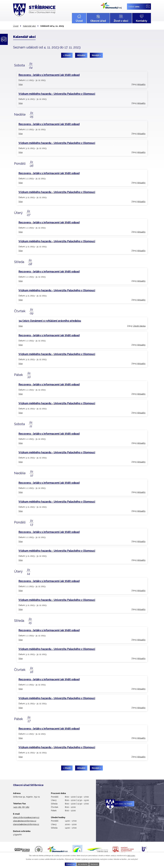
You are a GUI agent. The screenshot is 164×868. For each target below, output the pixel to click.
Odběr (134, 6)
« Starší (65, 55)
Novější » (98, 55)
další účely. (131, 855)
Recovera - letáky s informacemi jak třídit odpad (49, 75)
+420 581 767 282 (21, 807)
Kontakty (142, 21)
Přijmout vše (67, 864)
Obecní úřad (98, 21)
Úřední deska (139, 326)
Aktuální (81, 55)
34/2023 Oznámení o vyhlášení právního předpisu (50, 321)
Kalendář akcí (29, 26)
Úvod (79, 21)
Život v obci (121, 21)
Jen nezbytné (83, 864)
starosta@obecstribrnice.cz (26, 824)
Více (21, 84)
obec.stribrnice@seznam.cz (26, 817)
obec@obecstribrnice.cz (25, 821)
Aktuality (141, 84)
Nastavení (97, 864)
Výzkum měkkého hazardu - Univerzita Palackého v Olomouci (57, 94)
